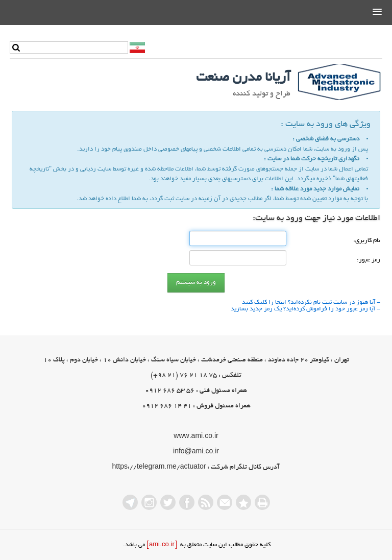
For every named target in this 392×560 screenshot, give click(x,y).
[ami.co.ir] (162, 545)
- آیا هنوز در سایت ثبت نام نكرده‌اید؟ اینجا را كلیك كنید (311, 302)
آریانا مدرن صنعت (243, 78)
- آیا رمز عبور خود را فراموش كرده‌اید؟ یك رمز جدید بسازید (305, 309)
